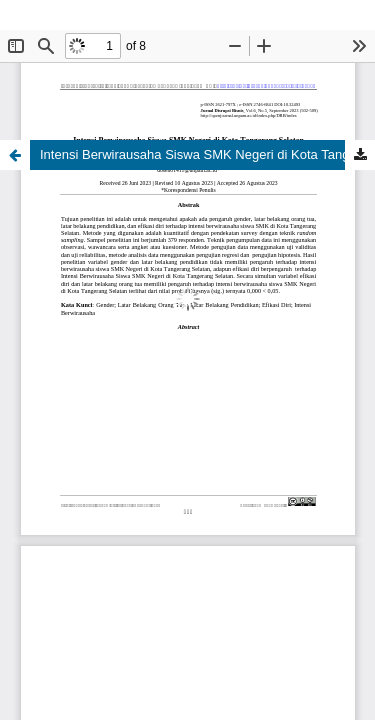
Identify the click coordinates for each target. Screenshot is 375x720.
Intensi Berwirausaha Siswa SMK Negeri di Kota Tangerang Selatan (207, 154)
